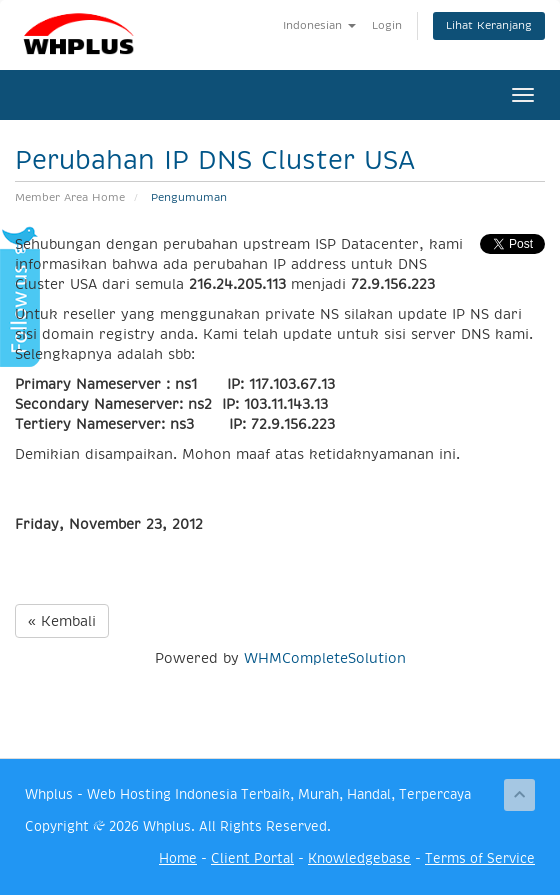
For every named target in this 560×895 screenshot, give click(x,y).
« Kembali (62, 621)
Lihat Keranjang (489, 25)
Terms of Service (480, 858)
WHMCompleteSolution (325, 658)
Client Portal (252, 858)
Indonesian (319, 25)
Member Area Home (70, 197)
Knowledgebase (359, 858)
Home (178, 858)
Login (387, 25)
